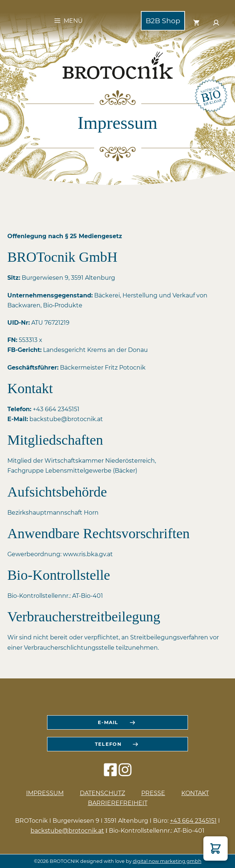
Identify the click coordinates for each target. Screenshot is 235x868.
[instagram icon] (125, 773)
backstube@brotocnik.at (67, 831)
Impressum (45, 793)
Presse (153, 793)
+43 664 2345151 (193, 821)
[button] (216, 848)
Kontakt (195, 793)
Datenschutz (102, 793)
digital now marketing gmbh (167, 861)
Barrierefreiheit (118, 803)
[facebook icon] (110, 773)
